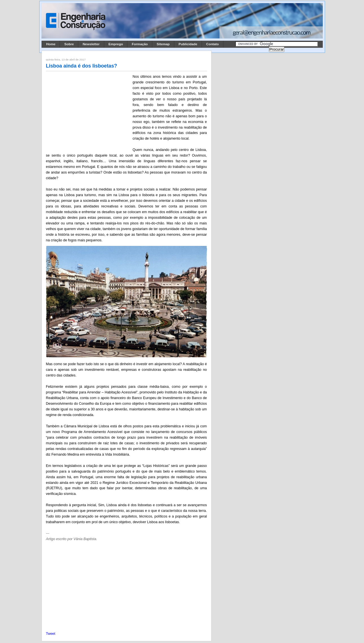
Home (51, 44)
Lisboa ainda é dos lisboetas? (82, 66)
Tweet (51, 634)
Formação (140, 44)
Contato (212, 44)
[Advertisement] (88, 111)
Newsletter (91, 44)
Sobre (69, 44)
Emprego (116, 44)
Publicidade (188, 44)
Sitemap (163, 44)
